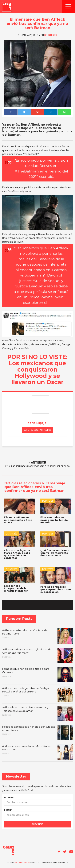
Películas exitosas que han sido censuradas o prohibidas (37, 733)
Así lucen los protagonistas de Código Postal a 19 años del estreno (37, 694)
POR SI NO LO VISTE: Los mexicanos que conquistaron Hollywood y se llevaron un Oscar (37, 370)
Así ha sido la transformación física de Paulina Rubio (37, 636)
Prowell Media (22, 862)
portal (53, 303)
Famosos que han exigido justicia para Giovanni (37, 675)
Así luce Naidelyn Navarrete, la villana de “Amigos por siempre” (37, 655)
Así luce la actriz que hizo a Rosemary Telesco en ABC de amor (37, 713)
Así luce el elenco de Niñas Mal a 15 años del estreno (37, 752)
